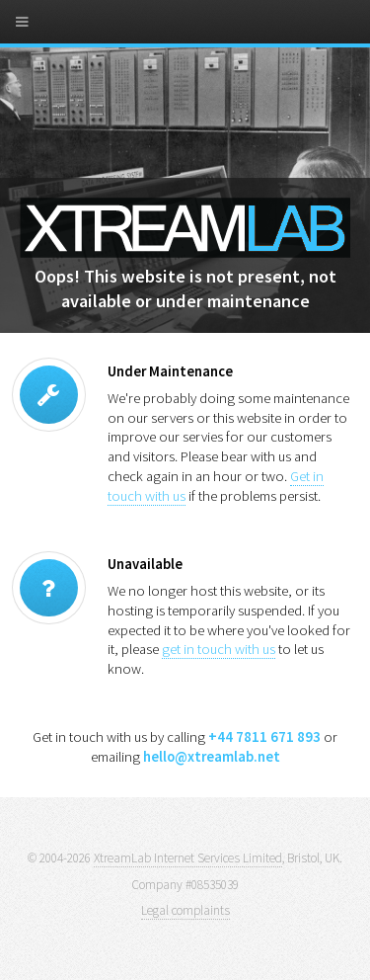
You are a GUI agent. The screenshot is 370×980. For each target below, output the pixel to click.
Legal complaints (185, 910)
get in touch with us (219, 649)
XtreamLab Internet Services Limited (188, 858)
